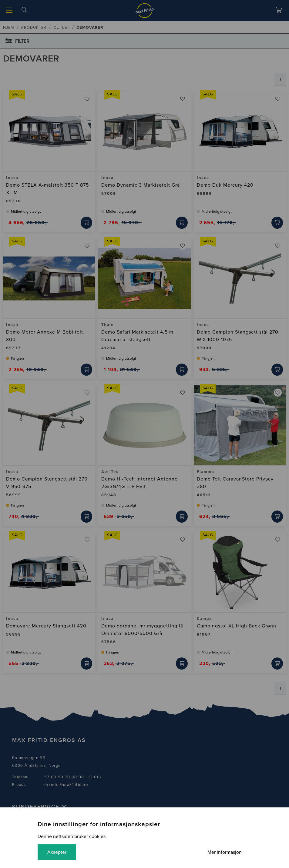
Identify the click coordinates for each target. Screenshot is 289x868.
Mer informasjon (225, 852)
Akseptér (57, 852)
